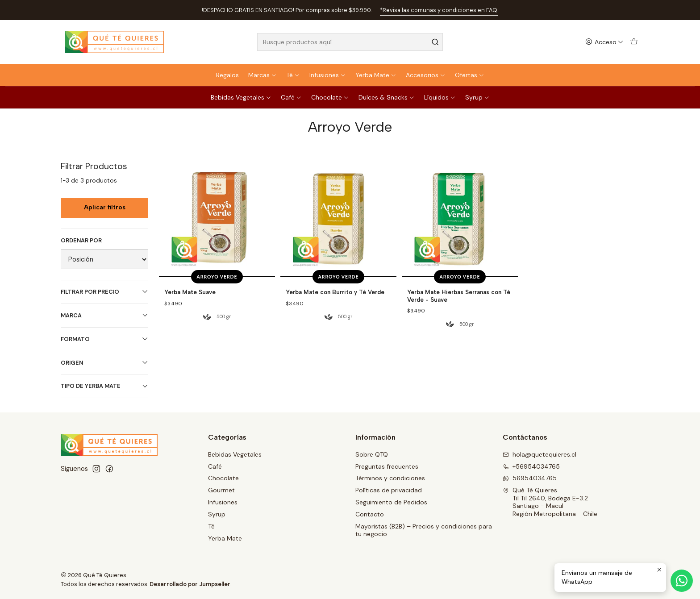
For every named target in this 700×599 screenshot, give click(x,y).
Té (293, 75)
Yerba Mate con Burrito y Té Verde (335, 292)
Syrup (477, 97)
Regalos (227, 75)
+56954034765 (531, 466)
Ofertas (470, 75)
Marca (104, 315)
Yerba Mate (376, 75)
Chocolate (330, 97)
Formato (104, 339)
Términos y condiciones (390, 478)
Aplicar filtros (105, 207)
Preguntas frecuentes (387, 466)
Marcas (262, 75)
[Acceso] (604, 42)
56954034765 (530, 478)
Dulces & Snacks (387, 97)
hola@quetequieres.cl (540, 454)
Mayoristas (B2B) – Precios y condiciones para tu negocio (424, 530)
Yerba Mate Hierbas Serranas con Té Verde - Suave (459, 296)
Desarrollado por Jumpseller (190, 584)
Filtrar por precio (104, 292)
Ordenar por (81, 241)
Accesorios (426, 75)
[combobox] (350, 42)
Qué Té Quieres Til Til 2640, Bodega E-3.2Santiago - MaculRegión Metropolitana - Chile (550, 502)
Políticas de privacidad (389, 490)
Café (291, 97)
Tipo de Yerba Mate (104, 386)
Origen (104, 363)
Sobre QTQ (372, 454)
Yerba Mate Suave (190, 292)
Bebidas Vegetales (241, 97)
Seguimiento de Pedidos (391, 502)
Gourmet (221, 490)
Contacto (370, 514)
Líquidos (440, 97)
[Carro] (634, 42)
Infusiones (328, 75)
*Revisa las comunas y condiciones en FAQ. (439, 10)
